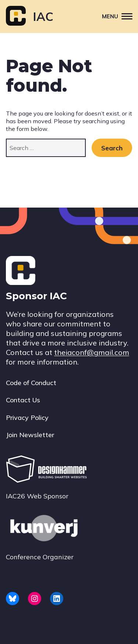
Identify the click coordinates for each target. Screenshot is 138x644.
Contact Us (23, 400)
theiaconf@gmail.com (92, 352)
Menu (120, 16)
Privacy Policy (27, 418)
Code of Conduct (31, 383)
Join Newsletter (30, 435)
